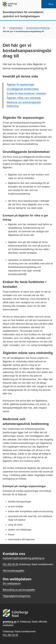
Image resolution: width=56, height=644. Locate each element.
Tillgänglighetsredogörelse (17, 596)
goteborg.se (10, 622)
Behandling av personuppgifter (19, 590)
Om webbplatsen (12, 584)
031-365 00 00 (10, 635)
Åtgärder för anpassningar (21, 85)
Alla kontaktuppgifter (14, 571)
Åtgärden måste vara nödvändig (24, 98)
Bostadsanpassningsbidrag (38, 28)
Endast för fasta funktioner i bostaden (27, 93)
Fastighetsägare (16, 28)
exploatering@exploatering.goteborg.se (24, 558)
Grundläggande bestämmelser (23, 89)
